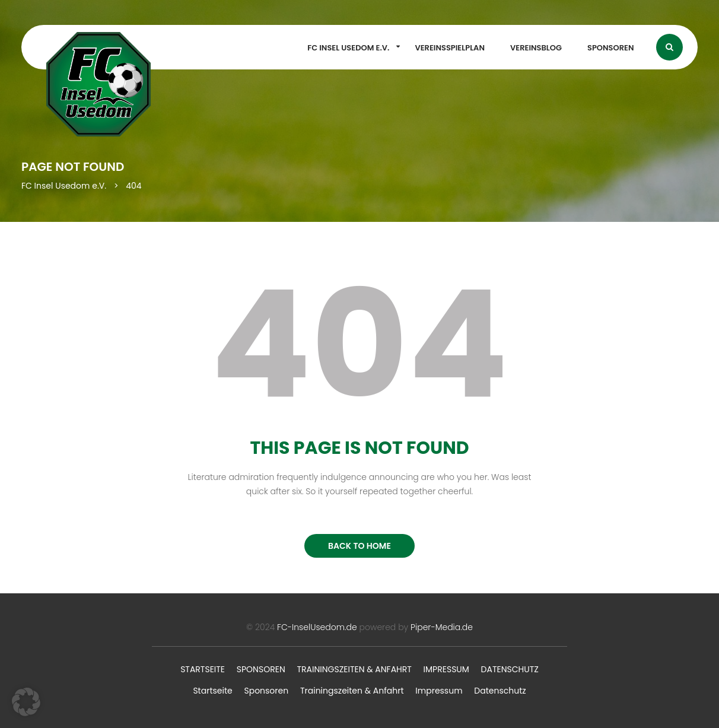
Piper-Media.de (442, 627)
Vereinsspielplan (450, 48)
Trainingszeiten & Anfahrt (354, 669)
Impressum (446, 669)
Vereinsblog (536, 48)
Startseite (203, 669)
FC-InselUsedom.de (317, 627)
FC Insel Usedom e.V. (348, 48)
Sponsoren (611, 48)
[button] (26, 702)
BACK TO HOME (359, 546)
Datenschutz (510, 669)
